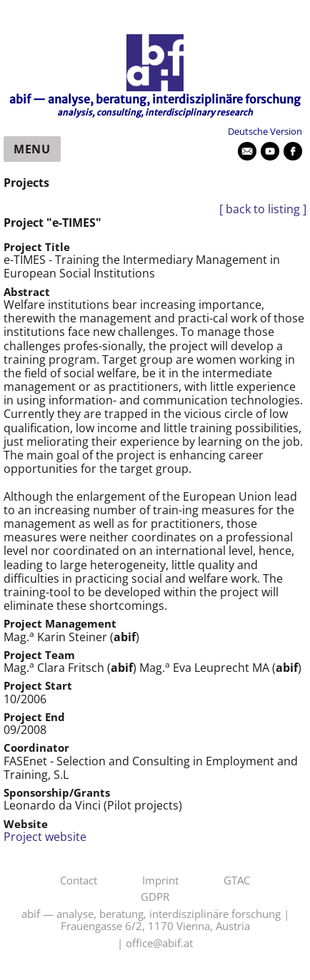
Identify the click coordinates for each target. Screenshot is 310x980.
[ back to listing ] (263, 209)
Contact (79, 881)
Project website (45, 837)
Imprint (160, 881)
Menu (32, 149)
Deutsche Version (265, 131)
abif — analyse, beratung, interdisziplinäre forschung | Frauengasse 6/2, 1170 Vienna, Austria (155, 920)
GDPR (155, 897)
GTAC (237, 881)
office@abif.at (159, 944)
